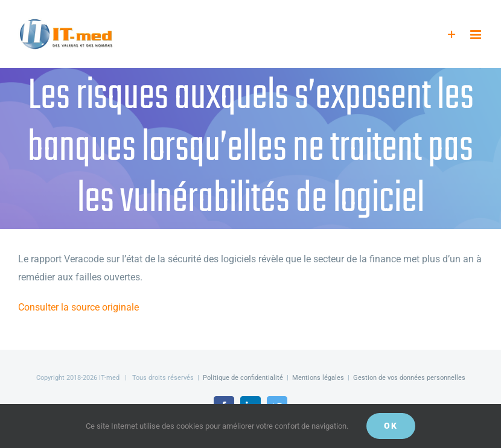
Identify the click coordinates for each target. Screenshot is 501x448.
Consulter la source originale (78, 307)
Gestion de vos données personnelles (409, 378)
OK (391, 426)
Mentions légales (318, 378)
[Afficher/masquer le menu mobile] (477, 35)
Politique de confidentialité (243, 378)
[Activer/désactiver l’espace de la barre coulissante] (452, 35)
